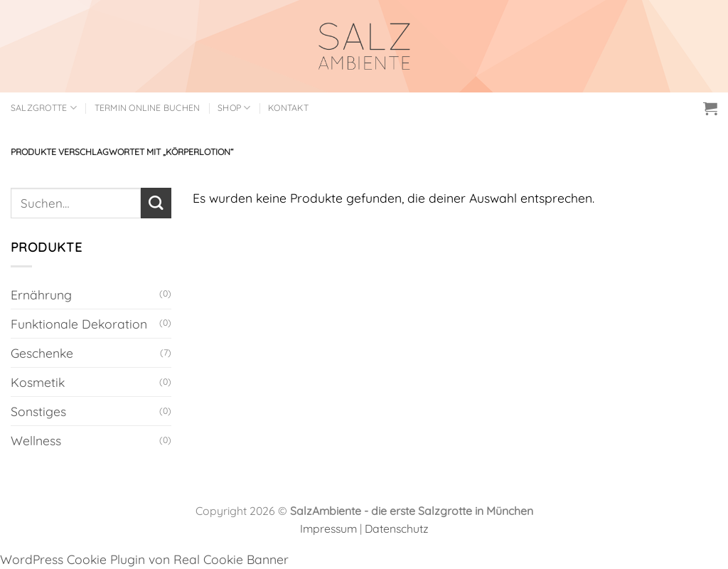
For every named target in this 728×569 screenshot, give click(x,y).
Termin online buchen (148, 108)
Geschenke (42, 353)
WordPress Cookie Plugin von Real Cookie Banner (144, 559)
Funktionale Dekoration (79, 324)
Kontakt (288, 108)
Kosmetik (38, 382)
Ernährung (41, 294)
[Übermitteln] (156, 203)
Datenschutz (397, 528)
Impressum (328, 528)
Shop (234, 108)
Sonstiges (38, 411)
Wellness (36, 440)
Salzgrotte (44, 108)
